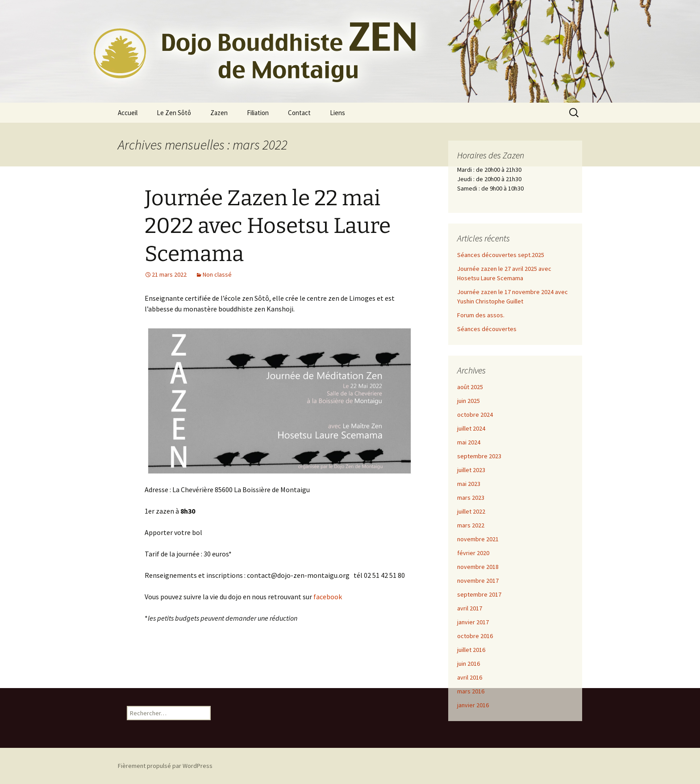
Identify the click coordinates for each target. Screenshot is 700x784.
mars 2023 (471, 498)
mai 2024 (469, 442)
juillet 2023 (471, 470)
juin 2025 (469, 401)
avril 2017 (470, 608)
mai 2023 (469, 484)
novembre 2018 (478, 567)
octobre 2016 (475, 636)
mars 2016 (471, 691)
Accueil (128, 113)
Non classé (217, 274)
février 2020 (473, 553)
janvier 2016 (473, 705)
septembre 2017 (479, 594)
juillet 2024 (471, 428)
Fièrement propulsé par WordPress (165, 766)
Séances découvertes (487, 329)
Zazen (219, 113)
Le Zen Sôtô (174, 113)
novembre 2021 (478, 539)
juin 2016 (469, 664)
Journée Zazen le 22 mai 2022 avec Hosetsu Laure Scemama (268, 226)
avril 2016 (470, 677)
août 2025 (470, 387)
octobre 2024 (475, 415)
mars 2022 (471, 525)
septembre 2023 (479, 456)
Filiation (258, 113)
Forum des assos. (481, 315)
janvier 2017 (473, 622)
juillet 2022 (471, 511)
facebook (328, 597)
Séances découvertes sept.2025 (501, 255)
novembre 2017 (478, 581)
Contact (299, 113)
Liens (337, 113)
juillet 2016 (471, 650)
